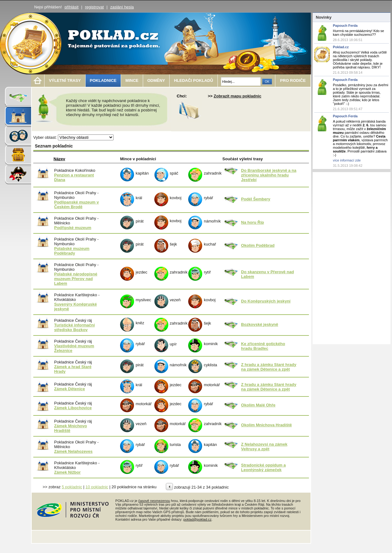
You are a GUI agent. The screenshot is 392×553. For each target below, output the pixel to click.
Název (59, 159)
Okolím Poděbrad (258, 245)
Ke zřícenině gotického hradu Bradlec (263, 346)
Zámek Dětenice (70, 389)
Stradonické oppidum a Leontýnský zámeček (264, 467)
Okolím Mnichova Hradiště (266, 425)
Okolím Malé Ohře (258, 405)
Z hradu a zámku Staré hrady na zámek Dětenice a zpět (269, 367)
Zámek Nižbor (67, 472)
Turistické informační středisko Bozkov (75, 327)
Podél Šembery (256, 199)
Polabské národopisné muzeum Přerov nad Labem (76, 279)
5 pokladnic (72, 487)
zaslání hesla (122, 7)
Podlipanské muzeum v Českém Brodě (77, 204)
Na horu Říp (253, 222)
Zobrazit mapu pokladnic (238, 96)
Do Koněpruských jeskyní (266, 301)
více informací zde (347, 160)
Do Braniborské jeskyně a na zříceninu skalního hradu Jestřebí (269, 175)
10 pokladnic (97, 487)
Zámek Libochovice (73, 408)
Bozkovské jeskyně (260, 324)
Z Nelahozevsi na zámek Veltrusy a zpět (264, 447)
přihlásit (72, 7)
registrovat (94, 7)
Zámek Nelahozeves (73, 451)
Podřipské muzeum (73, 228)
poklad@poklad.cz (197, 519)
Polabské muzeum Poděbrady (72, 251)
